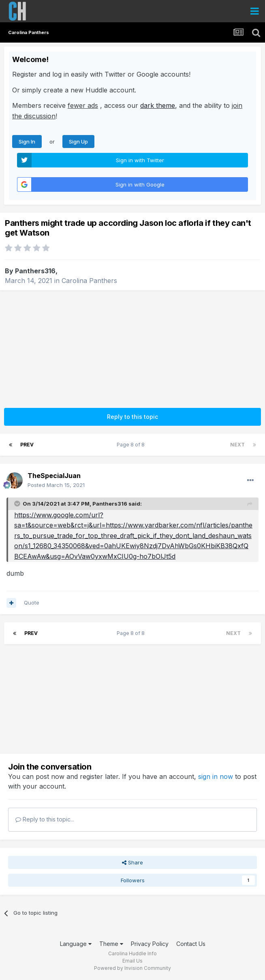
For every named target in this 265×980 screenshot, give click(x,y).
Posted (56, 485)
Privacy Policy (150, 944)
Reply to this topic (132, 417)
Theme (111, 944)
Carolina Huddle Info (132, 953)
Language (76, 944)
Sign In (27, 142)
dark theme (158, 105)
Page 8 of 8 (132, 445)
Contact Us (191, 944)
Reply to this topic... (45, 819)
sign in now (216, 776)
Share (132, 862)
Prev (27, 445)
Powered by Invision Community (132, 968)
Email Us (132, 961)
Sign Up (78, 142)
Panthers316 (35, 271)
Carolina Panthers (89, 281)
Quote (32, 603)
